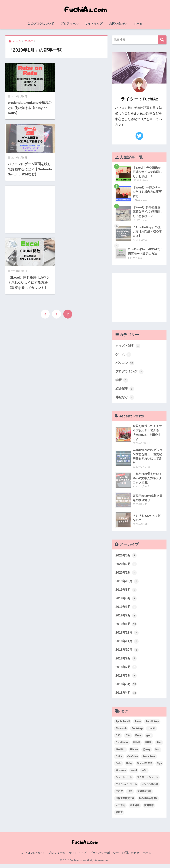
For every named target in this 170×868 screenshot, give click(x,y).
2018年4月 (126, 696)
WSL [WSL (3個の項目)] (144, 774)
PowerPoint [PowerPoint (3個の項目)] (149, 760)
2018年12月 (127, 635)
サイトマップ (94, 23)
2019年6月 (126, 592)
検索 (162, 40)
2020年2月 (126, 566)
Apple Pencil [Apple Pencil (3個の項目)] (123, 725)
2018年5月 (126, 688)
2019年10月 (127, 583)
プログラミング (130, 372)
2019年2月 (126, 618)
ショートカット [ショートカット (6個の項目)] (124, 781)
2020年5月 (126, 557)
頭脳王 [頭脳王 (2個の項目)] (119, 816)
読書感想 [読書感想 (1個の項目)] (149, 809)
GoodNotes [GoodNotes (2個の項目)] (122, 746)
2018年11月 (127, 644)
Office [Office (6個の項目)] (119, 760)
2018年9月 (126, 661)
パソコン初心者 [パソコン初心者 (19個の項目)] (150, 788)
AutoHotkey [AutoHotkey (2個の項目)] (152, 725)
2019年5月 (126, 600)
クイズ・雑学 (129, 346)
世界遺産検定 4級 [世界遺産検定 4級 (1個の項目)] (148, 802)
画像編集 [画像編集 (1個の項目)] (135, 809)
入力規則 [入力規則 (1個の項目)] (120, 809)
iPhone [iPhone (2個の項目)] (134, 753)
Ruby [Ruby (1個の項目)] (129, 767)
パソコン (125, 363)
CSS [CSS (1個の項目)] (118, 739)
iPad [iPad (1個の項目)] (159, 746)
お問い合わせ (118, 23)
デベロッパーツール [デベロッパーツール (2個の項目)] (126, 788)
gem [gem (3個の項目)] (149, 739)
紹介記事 (125, 389)
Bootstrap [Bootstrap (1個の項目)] (137, 732)
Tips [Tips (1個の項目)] (159, 767)
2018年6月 (126, 679)
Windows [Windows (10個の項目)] (121, 774)
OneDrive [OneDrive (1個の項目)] (133, 760)
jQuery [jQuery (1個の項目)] (147, 753)
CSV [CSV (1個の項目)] (128, 739)
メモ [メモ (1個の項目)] (130, 795)
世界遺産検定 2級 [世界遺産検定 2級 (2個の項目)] (125, 802)
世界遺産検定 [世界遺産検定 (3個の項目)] (144, 795)
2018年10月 (127, 653)
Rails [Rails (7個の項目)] (118, 767)
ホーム (138, 23)
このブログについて (41, 23)
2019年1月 (126, 627)
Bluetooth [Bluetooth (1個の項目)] (121, 732)
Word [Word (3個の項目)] (134, 774)
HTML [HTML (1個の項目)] (148, 746)
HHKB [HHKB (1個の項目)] (137, 746)
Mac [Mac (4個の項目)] (158, 753)
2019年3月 (126, 609)
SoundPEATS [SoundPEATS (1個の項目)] (144, 767)
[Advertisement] (30, 152)
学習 (122, 380)
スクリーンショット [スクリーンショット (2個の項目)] (148, 781)
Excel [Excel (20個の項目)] (138, 739)
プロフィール (70, 23)
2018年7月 (126, 670)
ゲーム (124, 354)
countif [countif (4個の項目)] (152, 732)
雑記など (125, 398)
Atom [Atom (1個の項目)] (138, 725)
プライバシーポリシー (104, 857)
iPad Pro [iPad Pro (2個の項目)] (120, 753)
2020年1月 (126, 574)
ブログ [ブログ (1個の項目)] (119, 795)
